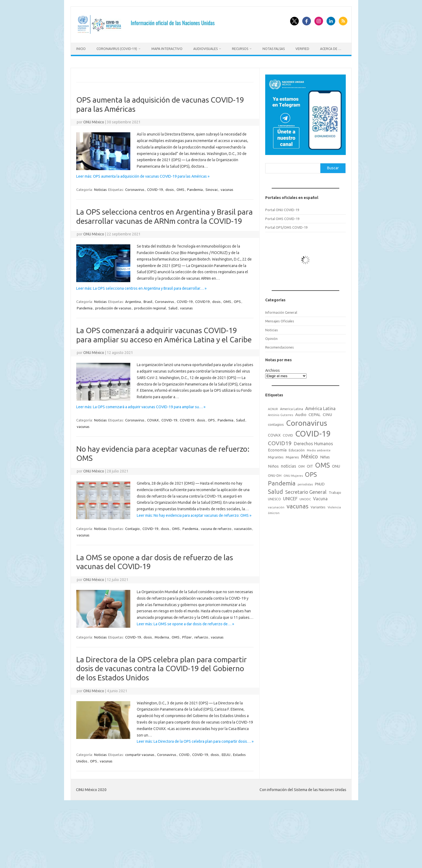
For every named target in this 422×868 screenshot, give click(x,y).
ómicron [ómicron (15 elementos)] (274, 512)
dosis (170, 188)
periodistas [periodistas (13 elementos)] (305, 483)
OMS (180, 188)
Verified (302, 49)
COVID (184, 753)
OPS (237, 300)
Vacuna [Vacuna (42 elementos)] (320, 497)
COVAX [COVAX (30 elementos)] (274, 434)
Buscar (333, 167)
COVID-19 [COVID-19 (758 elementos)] (313, 432)
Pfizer (187, 636)
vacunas (227, 188)
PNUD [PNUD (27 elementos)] (320, 483)
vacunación (243, 527)
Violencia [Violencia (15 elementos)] (334, 506)
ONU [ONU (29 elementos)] (336, 465)
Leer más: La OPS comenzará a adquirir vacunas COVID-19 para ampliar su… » (141, 406)
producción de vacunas (113, 307)
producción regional (150, 307)
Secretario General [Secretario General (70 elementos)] (306, 491)
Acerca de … (331, 49)
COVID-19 (155, 188)
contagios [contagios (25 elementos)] (276, 423)
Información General (281, 311)
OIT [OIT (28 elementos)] (310, 465)
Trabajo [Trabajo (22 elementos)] (335, 491)
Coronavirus (135, 188)
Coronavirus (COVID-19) (117, 49)
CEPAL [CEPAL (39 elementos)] (315, 413)
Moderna (162, 636)
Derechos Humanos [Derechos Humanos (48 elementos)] (313, 442)
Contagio (132, 527)
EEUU (226, 753)
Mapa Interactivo (167, 49)
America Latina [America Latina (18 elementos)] (292, 408)
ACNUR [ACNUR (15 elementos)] (273, 408)
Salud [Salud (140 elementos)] (275, 490)
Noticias (100, 188)
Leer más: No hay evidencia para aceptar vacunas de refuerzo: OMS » (194, 514)
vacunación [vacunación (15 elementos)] (276, 506)
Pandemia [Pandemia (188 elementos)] (282, 482)
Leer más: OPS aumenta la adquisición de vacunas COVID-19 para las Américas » (143, 175)
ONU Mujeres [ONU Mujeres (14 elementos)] (293, 474)
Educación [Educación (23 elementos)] (297, 449)
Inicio (81, 49)
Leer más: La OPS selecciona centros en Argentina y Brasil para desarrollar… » (141, 287)
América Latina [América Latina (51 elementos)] (320, 407)
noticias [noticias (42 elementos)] (288, 465)
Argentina (133, 300)
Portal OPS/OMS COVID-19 (286, 226)
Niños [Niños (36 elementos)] (273, 465)
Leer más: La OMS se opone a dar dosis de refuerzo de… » (185, 623)
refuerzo (201, 636)
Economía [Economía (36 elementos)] (277, 449)
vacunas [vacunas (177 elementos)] (298, 505)
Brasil (148, 300)
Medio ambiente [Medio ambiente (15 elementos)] (319, 449)
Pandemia (195, 188)
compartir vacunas (140, 753)
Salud (173, 307)
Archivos (273, 369)
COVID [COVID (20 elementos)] (288, 434)
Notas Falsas (274, 49)
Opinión (271, 337)
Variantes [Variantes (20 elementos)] (318, 506)
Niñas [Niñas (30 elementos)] (325, 455)
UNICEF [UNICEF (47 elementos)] (290, 497)
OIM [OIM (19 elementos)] (301, 465)
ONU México (94, 121)
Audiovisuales (205, 49)
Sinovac (212, 188)
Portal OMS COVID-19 (282, 217)
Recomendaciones (280, 346)
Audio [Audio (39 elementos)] (301, 413)
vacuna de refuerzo (216, 527)
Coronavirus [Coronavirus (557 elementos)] (307, 421)
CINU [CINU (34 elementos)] (327, 413)
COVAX (153, 419)
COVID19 (202, 300)
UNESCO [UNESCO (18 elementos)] (274, 498)
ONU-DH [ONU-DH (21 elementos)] (275, 474)
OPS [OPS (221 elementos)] (311, 473)
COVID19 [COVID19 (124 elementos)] (280, 442)
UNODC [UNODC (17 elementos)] (305, 498)
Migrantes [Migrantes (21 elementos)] (276, 455)
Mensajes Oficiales (280, 320)
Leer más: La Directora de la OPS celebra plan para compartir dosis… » (195, 740)
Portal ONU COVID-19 (282, 208)
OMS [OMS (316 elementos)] (323, 464)
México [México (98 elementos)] (310, 455)
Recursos (240, 49)
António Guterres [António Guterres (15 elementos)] (280, 414)
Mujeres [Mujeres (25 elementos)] (292, 455)
